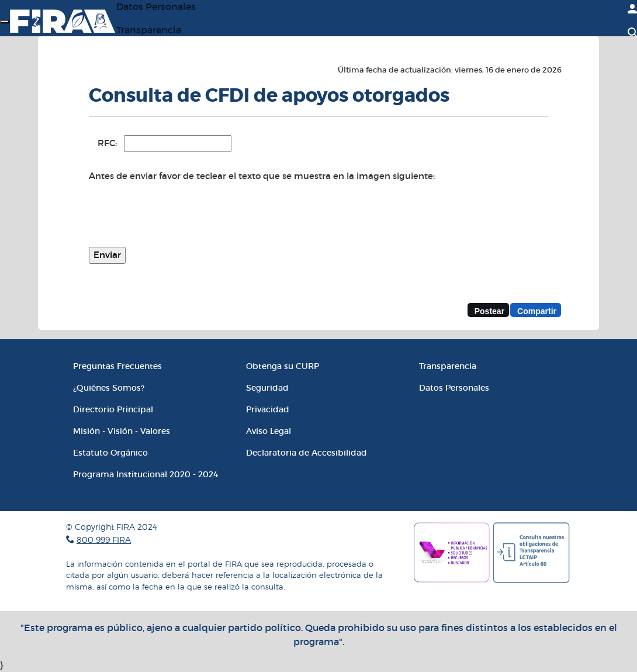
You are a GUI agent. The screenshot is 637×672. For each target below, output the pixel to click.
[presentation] (178, 215)
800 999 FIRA (104, 540)
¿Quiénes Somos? (109, 388)
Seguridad (267, 388)
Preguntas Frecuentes (117, 366)
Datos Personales (454, 388)
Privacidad (268, 409)
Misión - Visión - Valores (122, 431)
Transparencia (149, 30)
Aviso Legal (269, 431)
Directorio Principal (113, 409)
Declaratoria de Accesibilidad (307, 453)
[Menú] (5, 22)
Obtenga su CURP (283, 366)
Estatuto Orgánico (110, 453)
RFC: (107, 143)
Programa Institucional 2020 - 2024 (146, 474)
